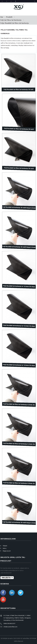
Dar (2, 17)
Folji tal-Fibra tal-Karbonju (11, 20)
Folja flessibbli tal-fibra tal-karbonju (15, 23)
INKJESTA (6, 578)
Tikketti (5, 546)
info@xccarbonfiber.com (10, 627)
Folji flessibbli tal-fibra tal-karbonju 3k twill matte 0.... (18, 91)
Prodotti (9, 17)
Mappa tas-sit (7, 551)
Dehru (5, 548)
